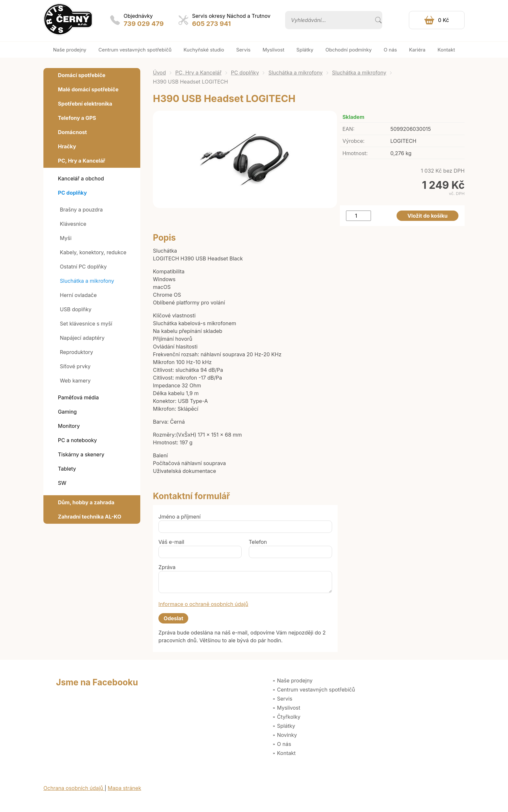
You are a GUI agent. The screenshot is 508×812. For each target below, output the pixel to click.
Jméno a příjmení (179, 517)
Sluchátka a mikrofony (295, 73)
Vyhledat (378, 20)
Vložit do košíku (428, 216)
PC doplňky (245, 73)
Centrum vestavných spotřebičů (316, 690)
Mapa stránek (125, 788)
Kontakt (286, 753)
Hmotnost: (355, 153)
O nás (284, 744)
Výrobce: (353, 141)
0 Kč (444, 20)
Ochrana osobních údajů (74, 788)
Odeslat (173, 618)
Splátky (286, 726)
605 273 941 (212, 24)
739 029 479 (144, 24)
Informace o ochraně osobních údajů (203, 604)
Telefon (258, 542)
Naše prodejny (295, 680)
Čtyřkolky (289, 717)
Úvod (159, 73)
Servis (285, 699)
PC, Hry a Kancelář (198, 73)
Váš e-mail (171, 542)
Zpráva (167, 567)
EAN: (348, 129)
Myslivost (289, 708)
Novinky (287, 735)
